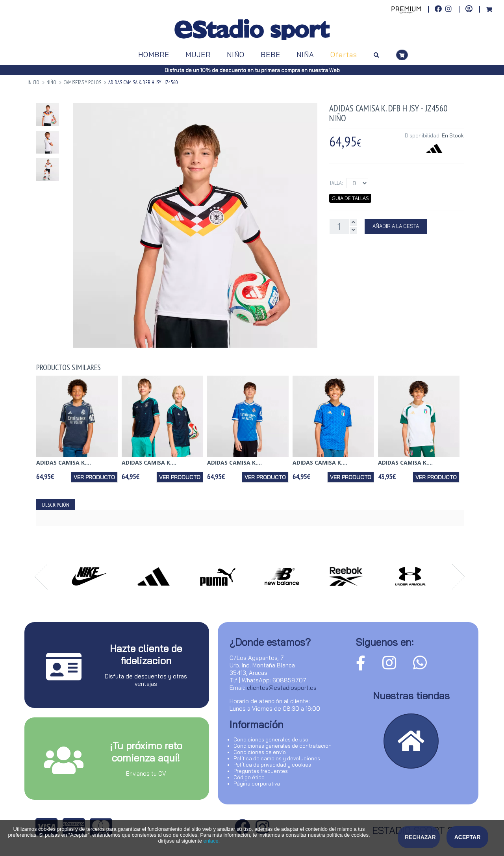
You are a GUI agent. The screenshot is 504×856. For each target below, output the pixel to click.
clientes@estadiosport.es (282, 688)
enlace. (211, 841)
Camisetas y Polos (82, 82)
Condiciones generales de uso (271, 739)
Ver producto (94, 477)
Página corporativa (257, 784)
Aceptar (468, 837)
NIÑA (305, 55)
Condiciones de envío (260, 752)
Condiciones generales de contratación (283, 746)
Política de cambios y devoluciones (277, 758)
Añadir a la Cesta (396, 226)
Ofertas (344, 55)
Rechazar (420, 837)
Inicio (33, 82)
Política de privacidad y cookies (272, 765)
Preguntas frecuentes (261, 771)
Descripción (56, 505)
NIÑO (236, 55)
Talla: (336, 183)
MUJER (198, 55)
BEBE (271, 55)
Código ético (249, 777)
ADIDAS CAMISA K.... (64, 462)
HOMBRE (154, 55)
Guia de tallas (350, 198)
